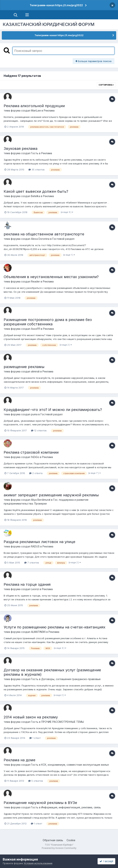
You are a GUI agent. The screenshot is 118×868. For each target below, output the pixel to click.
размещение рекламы (24, 367)
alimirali (35, 371)
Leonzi (35, 589)
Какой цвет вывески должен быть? (36, 191)
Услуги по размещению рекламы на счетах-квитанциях (55, 627)
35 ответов (37, 170)
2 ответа (36, 473)
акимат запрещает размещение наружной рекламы (51, 495)
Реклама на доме (20, 760)
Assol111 (36, 329)
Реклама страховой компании (31, 452)
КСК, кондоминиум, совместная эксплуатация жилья (75, 765)
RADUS (35, 546)
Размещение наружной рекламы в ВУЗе (40, 803)
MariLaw (36, 110)
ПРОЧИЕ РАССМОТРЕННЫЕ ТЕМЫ (63, 722)
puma (34, 414)
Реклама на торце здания (27, 584)
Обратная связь (53, 840)
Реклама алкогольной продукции (34, 106)
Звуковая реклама (21, 149)
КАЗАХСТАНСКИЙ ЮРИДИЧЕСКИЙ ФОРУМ (49, 24)
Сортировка (106, 85)
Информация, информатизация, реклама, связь (71, 807)
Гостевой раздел (63, 239)
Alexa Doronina (40, 239)
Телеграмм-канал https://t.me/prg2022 (56, 5)
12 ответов (39, 430)
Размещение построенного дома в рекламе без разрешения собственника (48, 322)
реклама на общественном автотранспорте (44, 234)
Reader (35, 281)
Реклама (49, 110)
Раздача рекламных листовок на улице (39, 542)
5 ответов (36, 781)
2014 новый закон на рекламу (31, 717)
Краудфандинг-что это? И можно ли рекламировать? (53, 410)
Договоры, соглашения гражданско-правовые (71, 679)
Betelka (36, 196)
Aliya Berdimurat (41, 500)
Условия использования (38, 863)
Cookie (71, 840)
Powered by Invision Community (59, 848)
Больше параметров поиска (93, 61)
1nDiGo (35, 457)
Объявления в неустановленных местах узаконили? (51, 277)
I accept (106, 861)
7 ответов (32, 563)
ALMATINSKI (38, 632)
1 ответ (35, 738)
